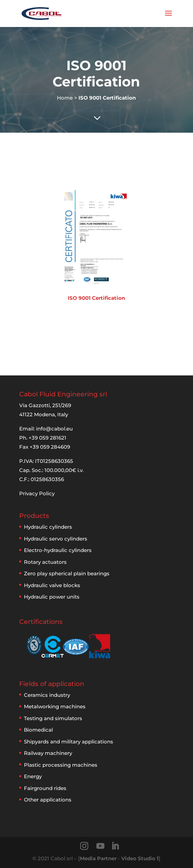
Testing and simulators (53, 718)
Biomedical (38, 730)
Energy (33, 776)
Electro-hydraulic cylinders (58, 550)
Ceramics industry (47, 695)
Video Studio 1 (140, 858)
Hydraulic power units (52, 597)
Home (65, 98)
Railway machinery (48, 753)
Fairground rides (45, 788)
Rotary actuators (45, 562)
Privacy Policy (37, 493)
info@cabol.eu (54, 429)
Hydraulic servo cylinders (56, 539)
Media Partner (98, 858)
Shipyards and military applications (69, 742)
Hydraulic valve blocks (52, 585)
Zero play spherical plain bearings (67, 573)
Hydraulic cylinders (48, 527)
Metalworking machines (55, 706)
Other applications (48, 800)
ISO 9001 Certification (96, 298)
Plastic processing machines (61, 765)
